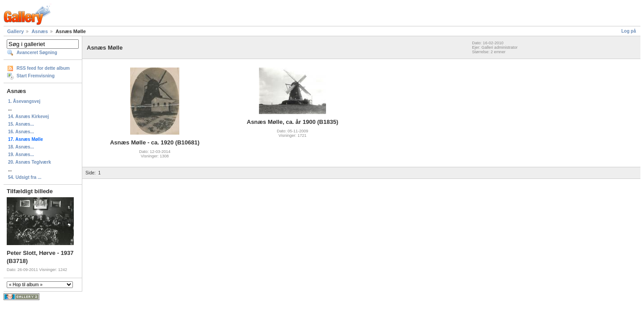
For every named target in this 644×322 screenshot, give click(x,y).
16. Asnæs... (21, 132)
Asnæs (40, 31)
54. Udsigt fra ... (25, 177)
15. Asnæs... (21, 124)
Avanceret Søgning (37, 53)
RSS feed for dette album (43, 68)
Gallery (15, 31)
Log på (629, 31)
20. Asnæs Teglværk (30, 162)
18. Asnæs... (21, 147)
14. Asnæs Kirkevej (28, 117)
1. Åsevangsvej (24, 101)
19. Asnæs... (21, 155)
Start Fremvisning (36, 76)
